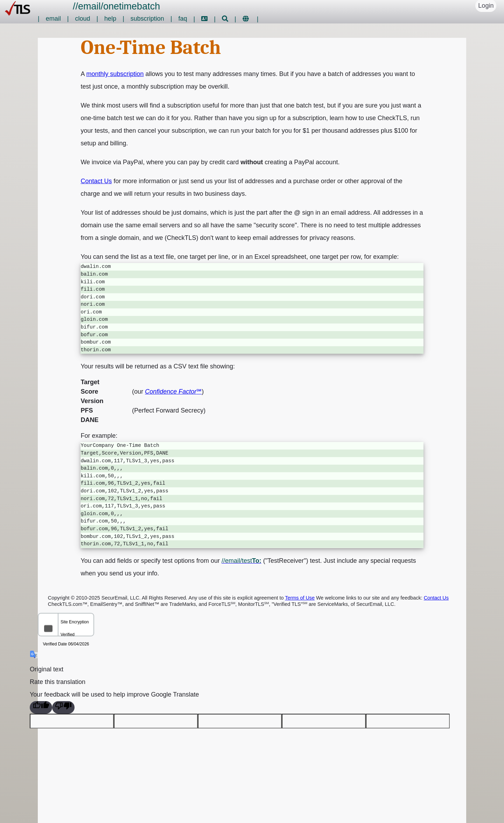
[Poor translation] (63, 707)
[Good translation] (41, 707)
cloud (82, 19)
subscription (147, 19)
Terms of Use (300, 598)
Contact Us (96, 181)
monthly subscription (115, 74)
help (110, 19)
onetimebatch (132, 6)
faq (183, 19)
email (89, 6)
